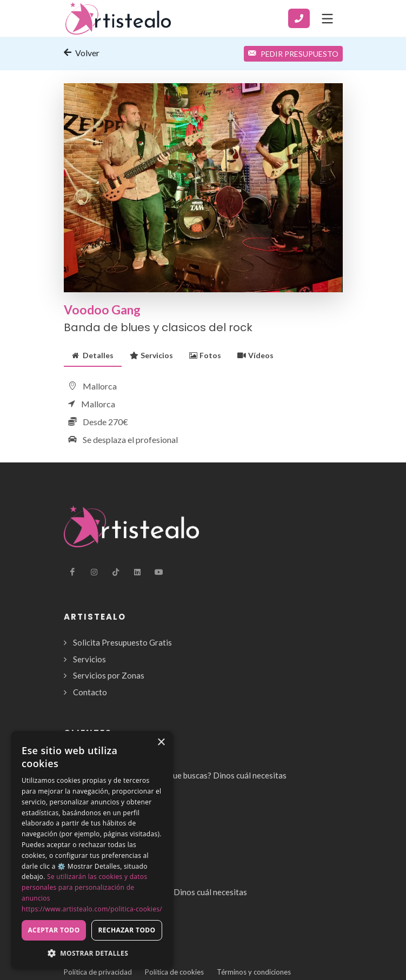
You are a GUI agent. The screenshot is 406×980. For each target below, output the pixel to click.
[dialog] (92, 850)
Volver (82, 52)
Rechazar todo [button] (127, 930)
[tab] (93, 355)
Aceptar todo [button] (54, 930)
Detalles (93, 355)
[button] (92, 953)
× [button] (161, 743)
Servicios (151, 355)
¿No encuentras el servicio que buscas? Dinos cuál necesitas (180, 775)
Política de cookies (174, 972)
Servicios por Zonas (109, 675)
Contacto (90, 692)
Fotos (205, 355)
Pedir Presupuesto (293, 54)
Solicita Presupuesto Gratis (122, 642)
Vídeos (255, 355)
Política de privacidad (98, 972)
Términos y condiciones (254, 972)
